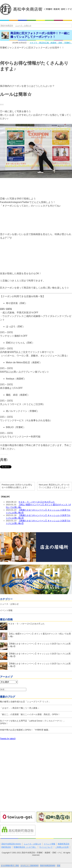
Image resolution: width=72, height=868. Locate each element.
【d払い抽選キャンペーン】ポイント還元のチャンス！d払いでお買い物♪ (35, 636)
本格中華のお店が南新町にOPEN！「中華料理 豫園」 (25, 730)
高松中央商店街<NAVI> (11, 844)
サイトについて (46, 847)
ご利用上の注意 (62, 847)
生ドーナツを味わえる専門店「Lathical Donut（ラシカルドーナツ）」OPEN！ (33, 722)
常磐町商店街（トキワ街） (25, 847)
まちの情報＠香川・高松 (10, 865)
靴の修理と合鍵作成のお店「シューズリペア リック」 (25, 702)
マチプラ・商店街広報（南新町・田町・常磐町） (51, 43)
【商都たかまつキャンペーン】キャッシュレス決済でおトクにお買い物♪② (35, 666)
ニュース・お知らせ (23, 26)
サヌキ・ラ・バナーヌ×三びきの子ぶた (37, 502)
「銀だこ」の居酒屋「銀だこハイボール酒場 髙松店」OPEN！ (30, 714)
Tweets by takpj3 (8, 739)
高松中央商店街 (7, 26)
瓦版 (58, 865)
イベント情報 (6, 610)
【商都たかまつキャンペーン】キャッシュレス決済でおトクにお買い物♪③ (35, 656)
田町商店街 (6, 847)
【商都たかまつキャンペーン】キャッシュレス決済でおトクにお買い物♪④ (35, 646)
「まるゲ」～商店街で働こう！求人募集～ (20, 708)
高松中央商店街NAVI (48, 865)
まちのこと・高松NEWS (29, 865)
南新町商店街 (64, 844)
